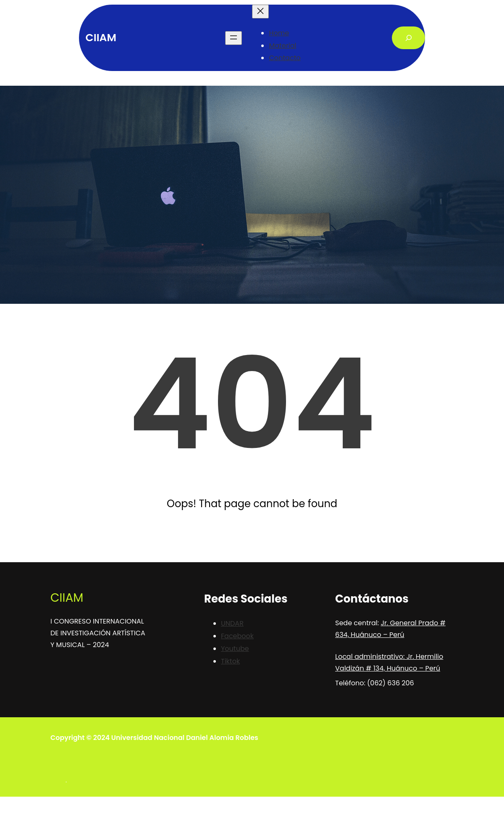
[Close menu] (260, 12)
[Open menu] (234, 38)
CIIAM (101, 38)
